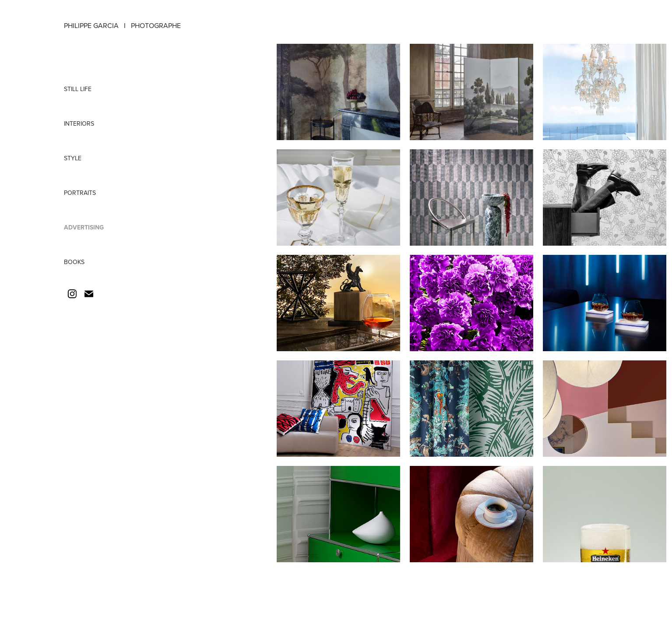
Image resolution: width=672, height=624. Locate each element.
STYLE (73, 158)
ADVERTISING (84, 227)
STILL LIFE (78, 89)
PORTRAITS (80, 193)
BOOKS (74, 262)
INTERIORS (79, 123)
